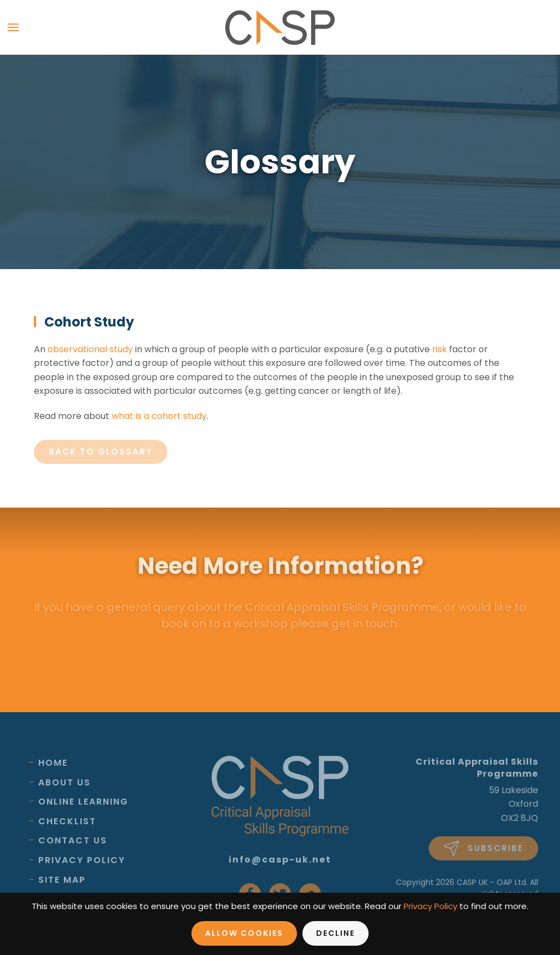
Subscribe (483, 848)
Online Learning (83, 802)
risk (439, 349)
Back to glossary (101, 452)
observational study (90, 349)
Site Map (62, 880)
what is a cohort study (159, 416)
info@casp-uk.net (280, 860)
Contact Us (73, 840)
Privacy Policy (82, 860)
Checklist (67, 821)
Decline (336, 933)
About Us (65, 782)
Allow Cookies (244, 933)
